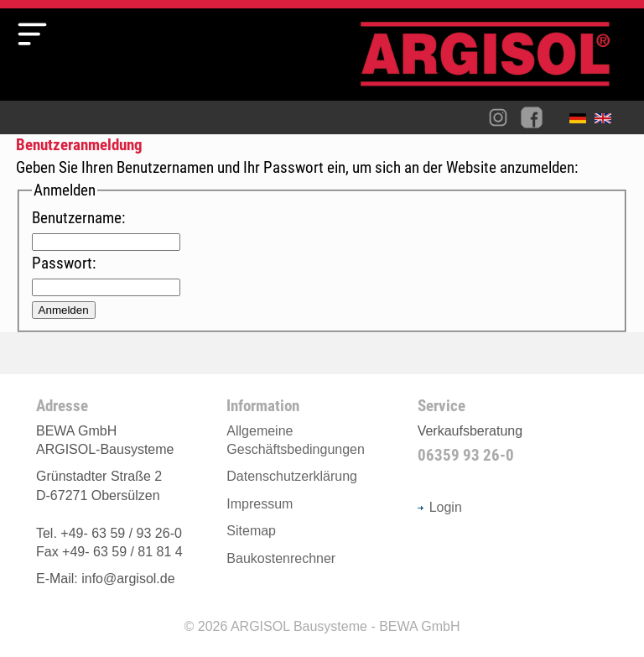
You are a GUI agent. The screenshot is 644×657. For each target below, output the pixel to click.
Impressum (260, 504)
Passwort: (64, 263)
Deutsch (582, 122)
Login (440, 507)
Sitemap (251, 531)
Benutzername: (78, 218)
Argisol (494, 61)
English (607, 122)
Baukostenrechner (281, 558)
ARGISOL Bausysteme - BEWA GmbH (345, 626)
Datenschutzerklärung (292, 476)
